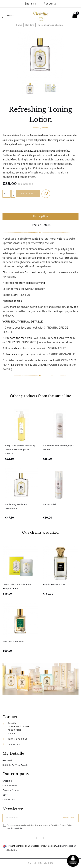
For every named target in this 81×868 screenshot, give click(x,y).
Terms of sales (11, 790)
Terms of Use (17, 828)
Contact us (14, 745)
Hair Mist (7, 761)
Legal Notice (10, 786)
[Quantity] (6, 194)
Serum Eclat (50, 505)
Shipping (7, 781)
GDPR (5, 795)
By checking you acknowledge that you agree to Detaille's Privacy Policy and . (40, 827)
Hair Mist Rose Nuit (13, 642)
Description (40, 217)
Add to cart (28, 194)
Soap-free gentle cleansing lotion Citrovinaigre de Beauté (20, 450)
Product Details (40, 225)
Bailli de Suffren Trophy (16, 765)
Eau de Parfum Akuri (54, 585)
